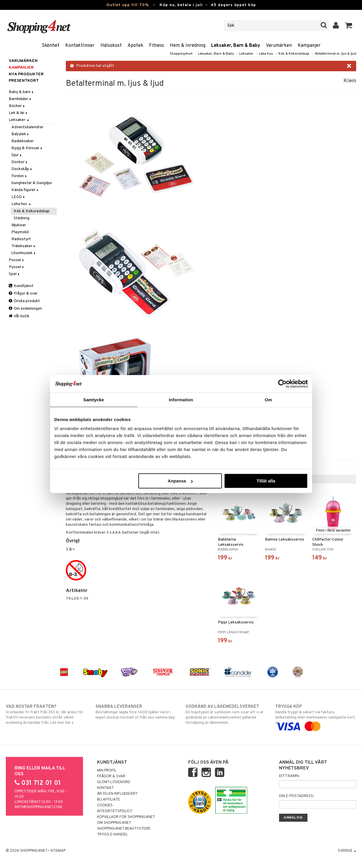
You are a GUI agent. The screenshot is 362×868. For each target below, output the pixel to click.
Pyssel (17, 267)
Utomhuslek (24, 253)
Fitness (157, 46)
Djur (17, 155)
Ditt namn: (289, 776)
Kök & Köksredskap (294, 54)
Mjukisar (19, 225)
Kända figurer (25, 190)
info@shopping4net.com (38, 807)
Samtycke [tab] (94, 399)
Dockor (20, 162)
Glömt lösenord (114, 782)
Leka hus (266, 54)
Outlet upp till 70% (128, 5)
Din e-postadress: (296, 796)
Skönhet (51, 46)
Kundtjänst (21, 286)
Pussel (17, 260)
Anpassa (180, 481)
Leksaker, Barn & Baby (236, 46)
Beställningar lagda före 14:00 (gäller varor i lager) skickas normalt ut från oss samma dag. (136, 712)
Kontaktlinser (80, 46)
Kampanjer (309, 46)
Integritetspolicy (115, 811)
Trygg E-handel (112, 835)
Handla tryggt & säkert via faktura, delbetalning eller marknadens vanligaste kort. (316, 716)
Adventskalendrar (27, 127)
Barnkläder (20, 99)
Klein (350, 81)
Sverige (347, 851)
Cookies (105, 805)
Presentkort (24, 81)
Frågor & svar (23, 294)
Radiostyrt (21, 239)
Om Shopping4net (114, 823)
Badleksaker (23, 141)
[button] (349, 26)
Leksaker (246, 54)
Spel (15, 274)
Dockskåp (22, 169)
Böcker (17, 106)
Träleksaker (24, 246)
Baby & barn (22, 92)
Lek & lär (18, 113)
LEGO (18, 197)
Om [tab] (268, 399)
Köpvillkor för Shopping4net (126, 817)
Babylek (21, 134)
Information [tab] (181, 399)
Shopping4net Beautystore (124, 829)
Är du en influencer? (117, 794)
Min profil (107, 771)
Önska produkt (24, 301)
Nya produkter (26, 74)
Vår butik (19, 316)
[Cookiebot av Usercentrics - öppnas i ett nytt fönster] (282, 384)
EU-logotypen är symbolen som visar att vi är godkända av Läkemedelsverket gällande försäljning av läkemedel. (226, 714)
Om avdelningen (25, 309)
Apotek (135, 46)
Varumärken (279, 46)
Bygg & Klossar (27, 148)
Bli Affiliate (108, 800)
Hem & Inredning (188, 46)
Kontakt (105, 788)
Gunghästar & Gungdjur (32, 183)
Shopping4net (181, 54)
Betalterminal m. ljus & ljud (335, 54)
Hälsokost (111, 46)
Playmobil (20, 232)
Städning (22, 218)
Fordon (20, 176)
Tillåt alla (266, 481)
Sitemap (58, 851)
